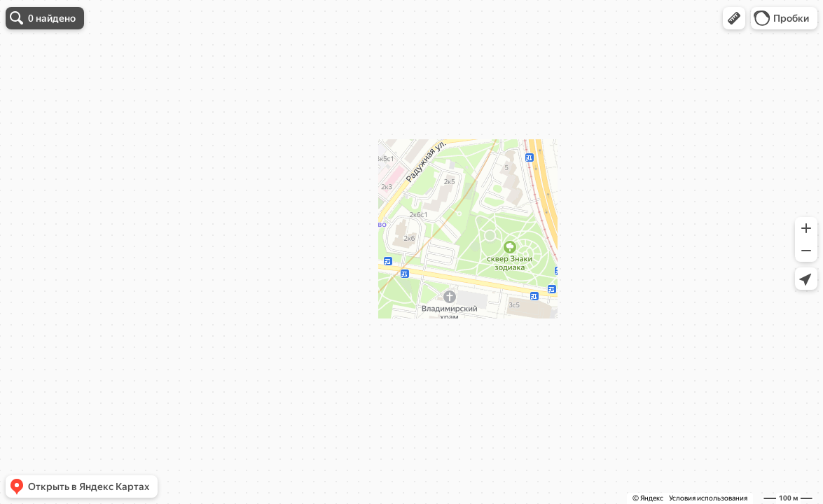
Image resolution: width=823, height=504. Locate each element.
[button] (734, 18)
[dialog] (108, 70)
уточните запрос (123, 88)
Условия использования (708, 498)
